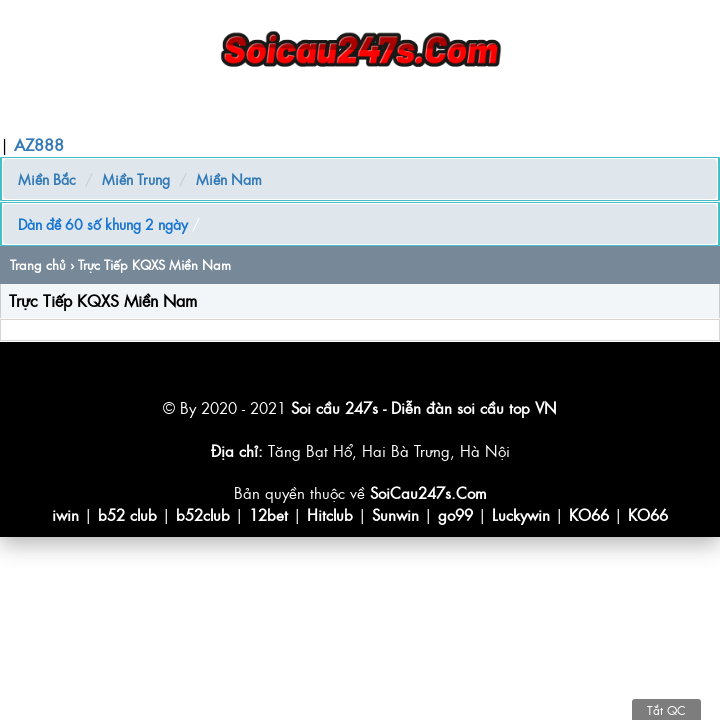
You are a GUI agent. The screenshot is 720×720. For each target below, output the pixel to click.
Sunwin (395, 514)
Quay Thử (427, 114)
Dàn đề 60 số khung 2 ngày (103, 223)
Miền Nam (229, 178)
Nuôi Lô (212, 114)
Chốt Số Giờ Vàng (316, 114)
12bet (268, 514)
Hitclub (330, 514)
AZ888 (39, 144)
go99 (455, 514)
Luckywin (521, 514)
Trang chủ (40, 114)
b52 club (127, 514)
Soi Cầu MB (129, 114)
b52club (203, 514)
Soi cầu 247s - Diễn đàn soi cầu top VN (424, 407)
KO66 (589, 514)
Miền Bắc (47, 178)
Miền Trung (136, 178)
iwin (65, 514)
